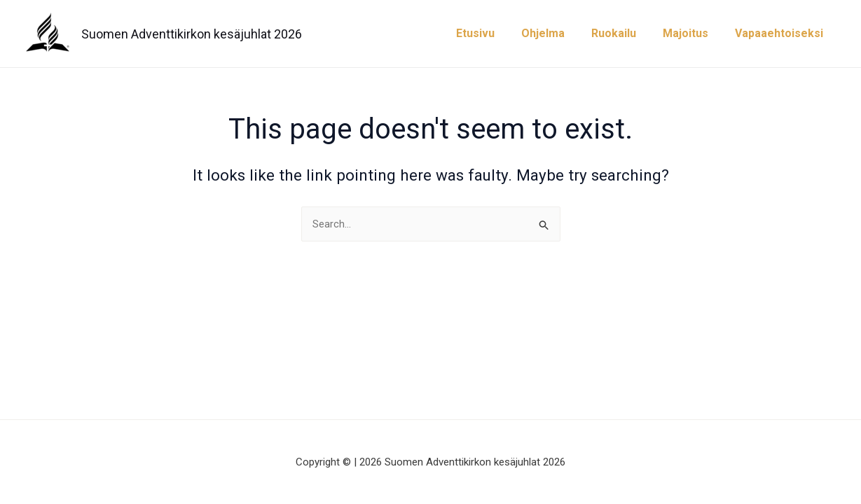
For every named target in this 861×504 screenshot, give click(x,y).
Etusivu (494, 34)
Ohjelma (558, 34)
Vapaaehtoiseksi (781, 34)
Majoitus (692, 34)
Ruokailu (624, 34)
